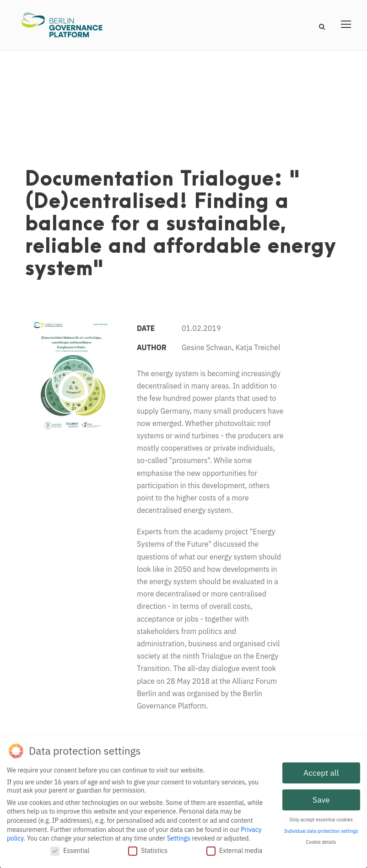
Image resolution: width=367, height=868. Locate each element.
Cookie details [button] (321, 840)
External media (235, 848)
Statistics (148, 848)
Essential (70, 848)
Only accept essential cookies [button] (321, 817)
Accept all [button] (321, 770)
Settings (179, 836)
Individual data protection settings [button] (321, 829)
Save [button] (321, 797)
